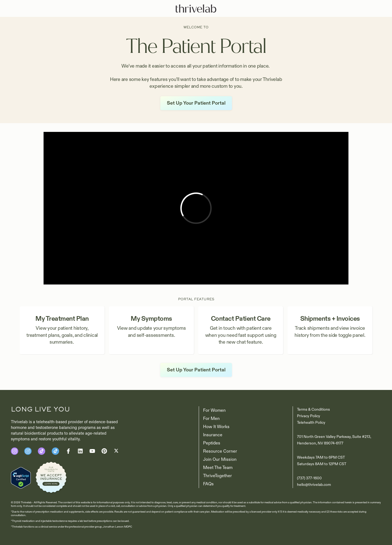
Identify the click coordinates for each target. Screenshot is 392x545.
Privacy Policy (309, 416)
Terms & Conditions (313, 409)
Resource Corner (220, 451)
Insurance (213, 435)
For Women (214, 410)
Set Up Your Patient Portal (196, 103)
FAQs (208, 484)
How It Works (216, 427)
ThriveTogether (218, 476)
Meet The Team (218, 468)
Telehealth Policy (311, 423)
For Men (211, 419)
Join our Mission (220, 459)
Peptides (212, 443)
